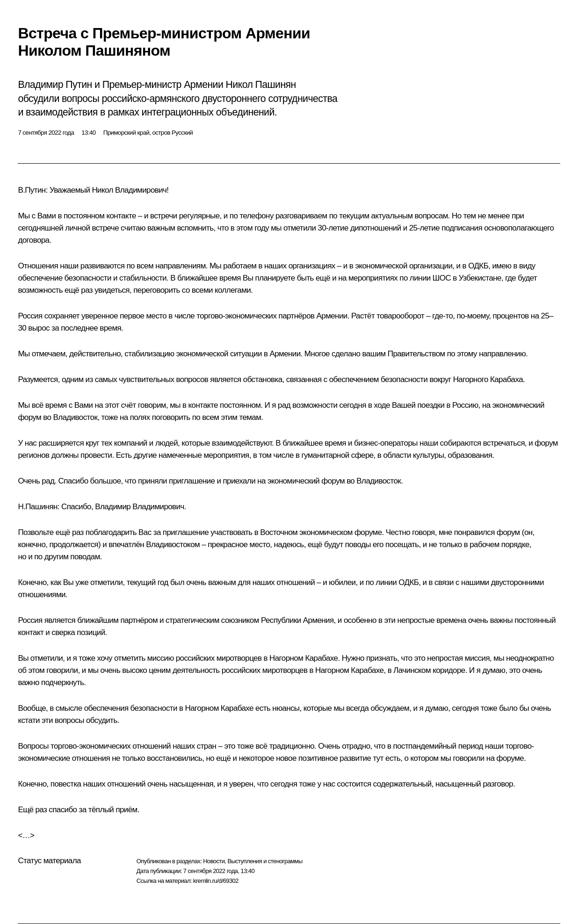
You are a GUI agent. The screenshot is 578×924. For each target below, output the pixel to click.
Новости (214, 861)
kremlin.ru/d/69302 (216, 881)
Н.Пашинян (37, 507)
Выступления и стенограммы (265, 861)
